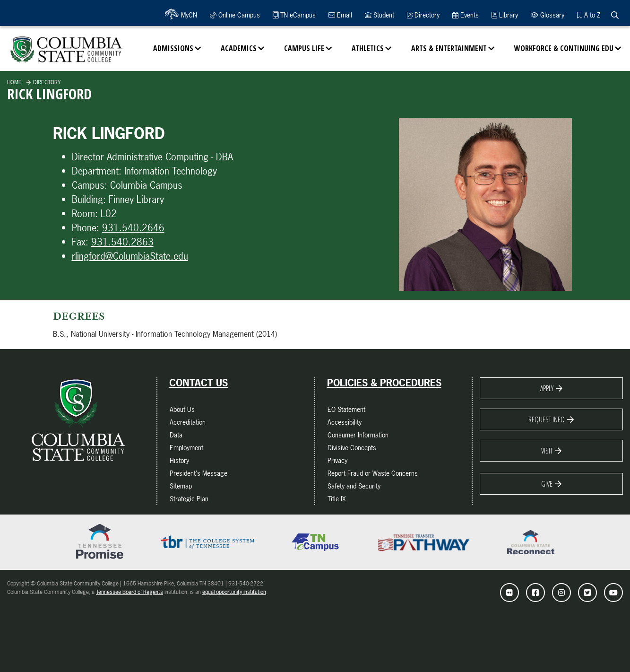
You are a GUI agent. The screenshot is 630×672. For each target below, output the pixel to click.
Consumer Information (358, 435)
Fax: (80, 242)
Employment (186, 448)
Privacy (337, 460)
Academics (239, 48)
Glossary (548, 15)
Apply (547, 388)
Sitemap (181, 486)
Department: (97, 171)
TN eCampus (294, 15)
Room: (85, 214)
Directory (423, 15)
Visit (547, 451)
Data (176, 435)
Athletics (368, 48)
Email (340, 15)
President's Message (198, 473)
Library (505, 15)
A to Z (589, 15)
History (179, 460)
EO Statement (346, 409)
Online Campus (235, 15)
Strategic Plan (189, 499)
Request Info (547, 419)
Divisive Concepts (352, 448)
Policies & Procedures (384, 383)
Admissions (173, 48)
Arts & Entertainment (449, 48)
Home (14, 82)
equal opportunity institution (234, 592)
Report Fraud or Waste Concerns (373, 473)
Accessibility (345, 422)
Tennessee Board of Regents (129, 592)
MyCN (188, 15)
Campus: (90, 185)
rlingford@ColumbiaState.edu (130, 256)
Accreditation (188, 422)
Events (466, 15)
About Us (182, 409)
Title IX (337, 499)
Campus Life (304, 48)
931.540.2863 (122, 242)
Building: (89, 199)
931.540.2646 (133, 228)
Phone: (86, 228)
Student (380, 15)
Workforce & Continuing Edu (564, 48)
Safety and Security (354, 486)
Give (547, 484)
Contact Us (198, 383)
